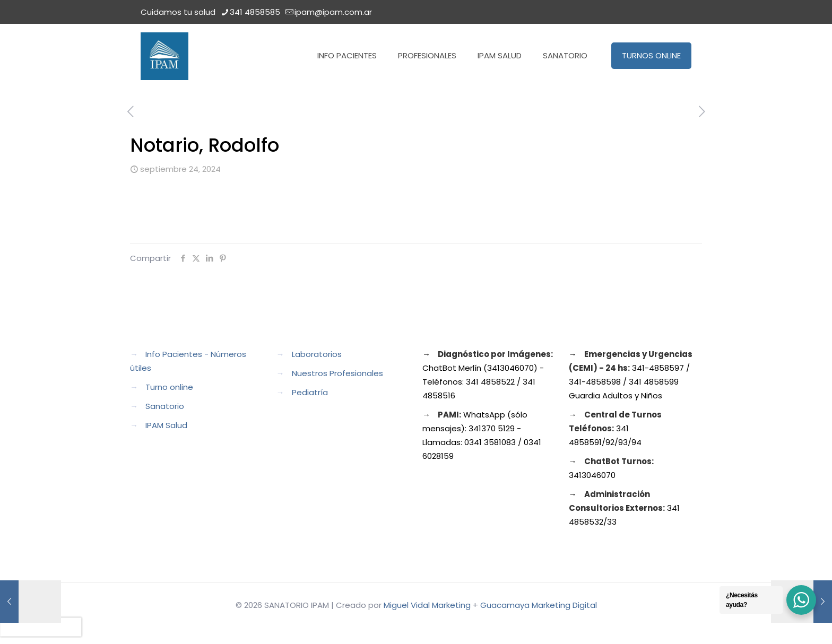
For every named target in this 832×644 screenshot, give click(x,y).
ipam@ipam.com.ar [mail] (333, 12)
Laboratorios (317, 354)
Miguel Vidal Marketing (427, 605)
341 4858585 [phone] (255, 12)
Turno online (169, 387)
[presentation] (41, 627)
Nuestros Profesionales (337, 373)
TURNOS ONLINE (651, 55)
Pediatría (310, 392)
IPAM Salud (166, 425)
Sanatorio (165, 406)
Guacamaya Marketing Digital (539, 605)
